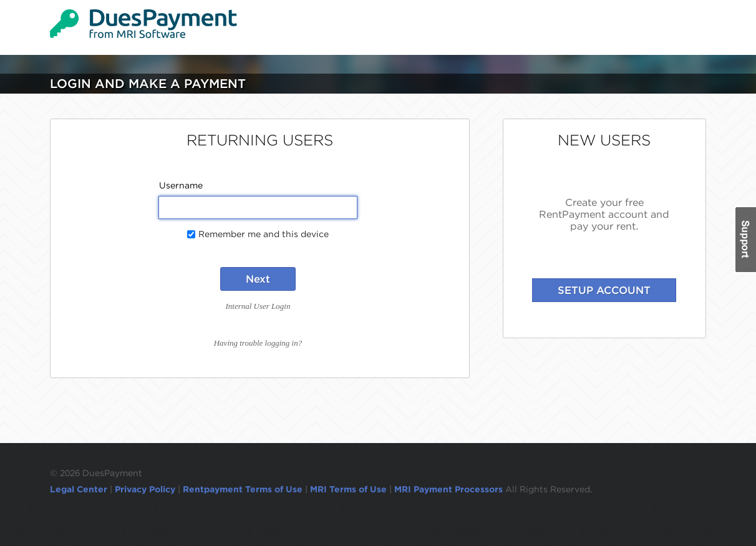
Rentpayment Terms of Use (243, 489)
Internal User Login (258, 306)
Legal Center (79, 489)
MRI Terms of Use (348, 489)
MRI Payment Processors (450, 489)
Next (258, 279)
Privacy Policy (145, 489)
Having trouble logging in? (258, 343)
